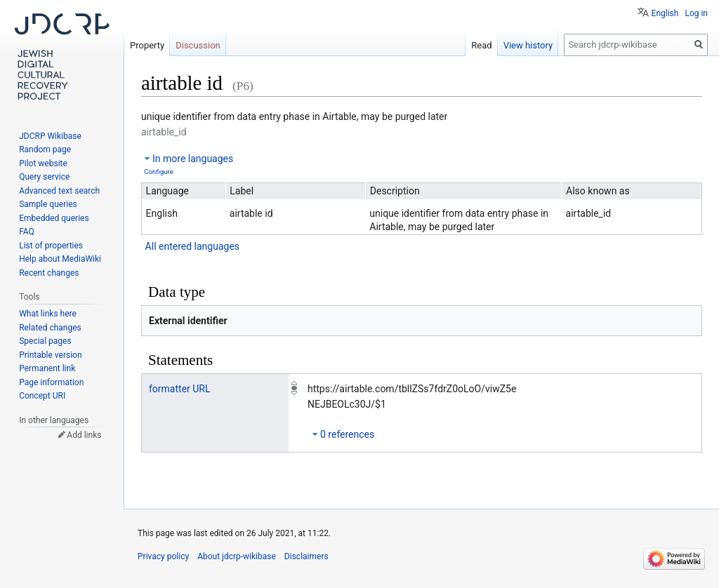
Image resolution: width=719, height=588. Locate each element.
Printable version (50, 355)
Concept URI (42, 396)
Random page (45, 149)
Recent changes (49, 273)
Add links (84, 435)
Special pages (45, 341)
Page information (51, 382)
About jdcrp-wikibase (237, 556)
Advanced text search (59, 191)
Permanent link (47, 368)
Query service (44, 177)
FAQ (27, 232)
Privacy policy (163, 556)
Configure (159, 172)
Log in (696, 13)
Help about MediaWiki (60, 259)
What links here (48, 314)
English (665, 13)
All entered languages (192, 246)
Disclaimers (306, 556)
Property (147, 45)
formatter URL (180, 389)
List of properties (51, 246)
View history (528, 45)
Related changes (50, 328)
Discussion (198, 45)
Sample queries (48, 204)
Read (481, 45)
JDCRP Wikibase (50, 136)
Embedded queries (54, 218)
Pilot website (43, 163)
